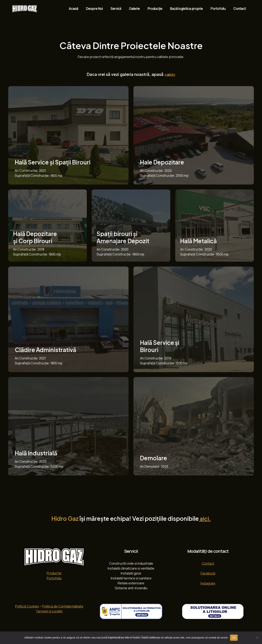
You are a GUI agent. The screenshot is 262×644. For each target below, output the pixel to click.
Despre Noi (102, 9)
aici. (205, 518)
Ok (234, 638)
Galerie (140, 9)
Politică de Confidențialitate (63, 606)
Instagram (208, 583)
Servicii (123, 9)
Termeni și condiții (49, 611)
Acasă (83, 9)
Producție (159, 9)
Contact (240, 9)
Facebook (208, 573)
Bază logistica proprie (190, 9)
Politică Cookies (27, 606)
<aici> (170, 74)
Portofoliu (220, 9)
